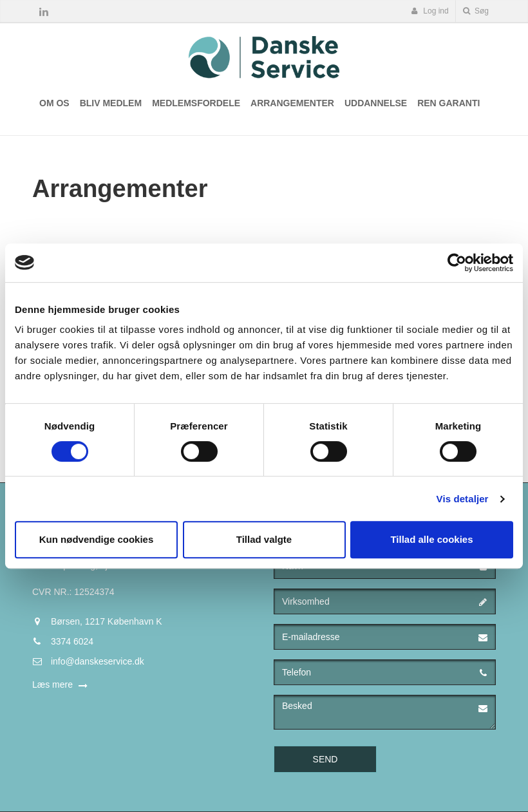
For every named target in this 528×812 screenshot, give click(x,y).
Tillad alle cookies (431, 539)
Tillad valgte (264, 539)
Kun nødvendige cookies (97, 539)
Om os (54, 103)
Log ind (430, 11)
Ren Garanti (448, 103)
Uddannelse (376, 103)
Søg (476, 11)
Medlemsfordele (196, 103)
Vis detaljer (463, 499)
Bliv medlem (111, 103)
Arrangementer (292, 103)
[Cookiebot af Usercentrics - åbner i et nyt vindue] (457, 263)
